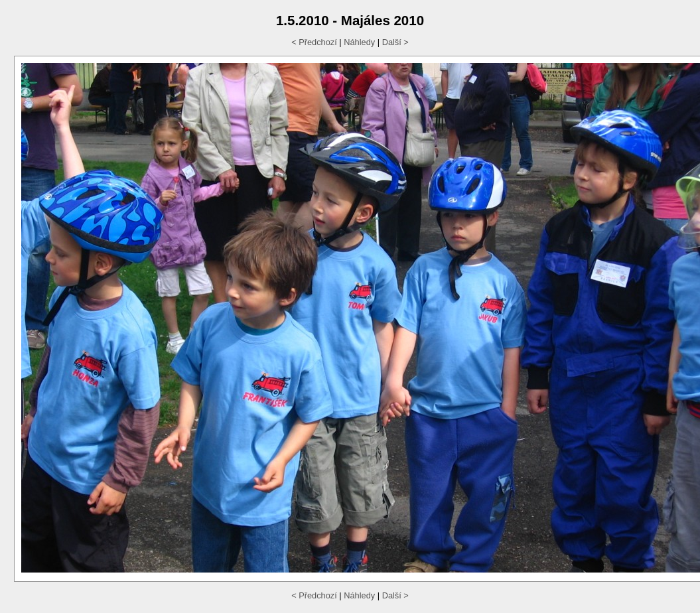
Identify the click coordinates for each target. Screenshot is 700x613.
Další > (395, 42)
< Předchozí (314, 42)
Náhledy (359, 42)
